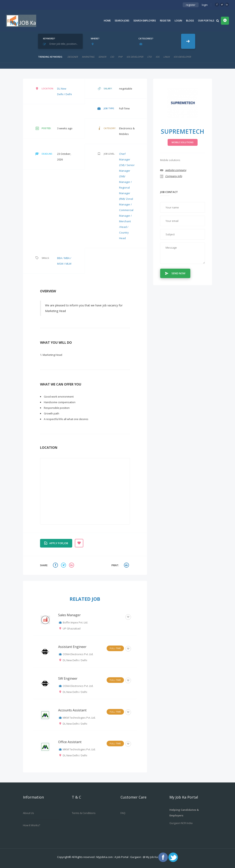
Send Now (175, 273)
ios (158, 57)
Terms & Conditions (84, 813)
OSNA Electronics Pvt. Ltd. (78, 654)
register (191, 5)
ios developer (135, 57)
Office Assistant (70, 742)
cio (112, 57)
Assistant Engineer (72, 647)
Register (165, 21)
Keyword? (49, 38)
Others (117, 617)
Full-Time (115, 648)
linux (166, 57)
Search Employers (145, 21)
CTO (149, 57)
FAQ (123, 813)
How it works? (31, 825)
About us (28, 813)
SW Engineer (68, 678)
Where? (95, 38)
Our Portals (206, 21)
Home (107, 21)
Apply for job (56, 543)
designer (73, 57)
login (205, 5)
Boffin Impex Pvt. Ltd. (75, 622)
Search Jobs (122, 21)
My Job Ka (152, 857)
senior (102, 57)
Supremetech (182, 131)
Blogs (190, 21)
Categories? (146, 38)
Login (178, 21)
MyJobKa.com (105, 857)
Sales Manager (69, 615)
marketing (88, 57)
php (120, 57)
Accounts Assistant (72, 710)
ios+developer (182, 57)
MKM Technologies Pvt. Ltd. (79, 718)
